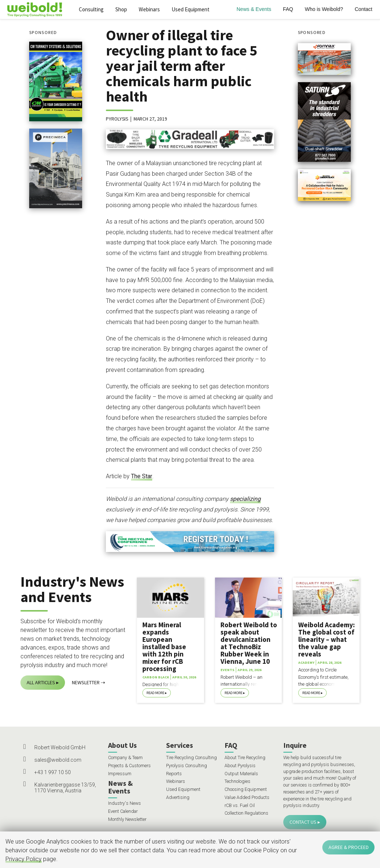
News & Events (254, 9)
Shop (121, 9)
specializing (245, 499)
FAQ (288, 9)
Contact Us (303, 822)
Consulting (91, 9)
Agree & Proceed (349, 847)
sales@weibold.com (58, 760)
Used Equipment (191, 9)
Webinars (149, 9)
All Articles (41, 682)
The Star (142, 476)
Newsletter (86, 682)
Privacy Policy (24, 859)
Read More (155, 693)
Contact (364, 9)
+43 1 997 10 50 (53, 772)
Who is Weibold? (324, 9)
